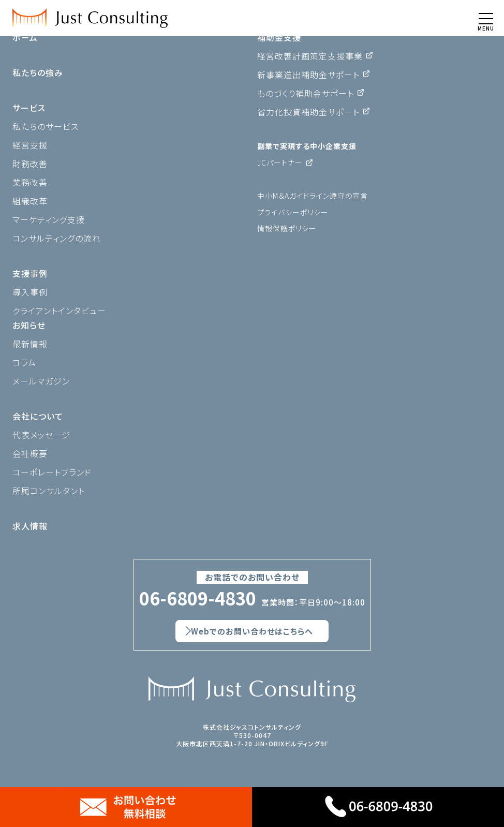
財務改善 (30, 164)
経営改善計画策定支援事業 (310, 56)
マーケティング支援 (49, 219)
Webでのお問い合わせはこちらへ (252, 631)
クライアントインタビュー (59, 311)
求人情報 (30, 526)
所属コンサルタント (49, 491)
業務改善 (30, 182)
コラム (24, 362)
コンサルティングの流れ (57, 238)
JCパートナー (280, 163)
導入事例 (30, 292)
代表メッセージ (41, 435)
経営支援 (30, 145)
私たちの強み (38, 72)
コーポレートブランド (52, 472)
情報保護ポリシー (287, 228)
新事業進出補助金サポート (308, 75)
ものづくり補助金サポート (306, 93)
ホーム (25, 37)
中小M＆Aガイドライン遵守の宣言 (313, 196)
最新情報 (30, 344)
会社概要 (30, 453)
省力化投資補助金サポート (308, 112)
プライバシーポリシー (293, 212)
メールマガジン (41, 381)
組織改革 (30, 201)
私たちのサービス (46, 126)
